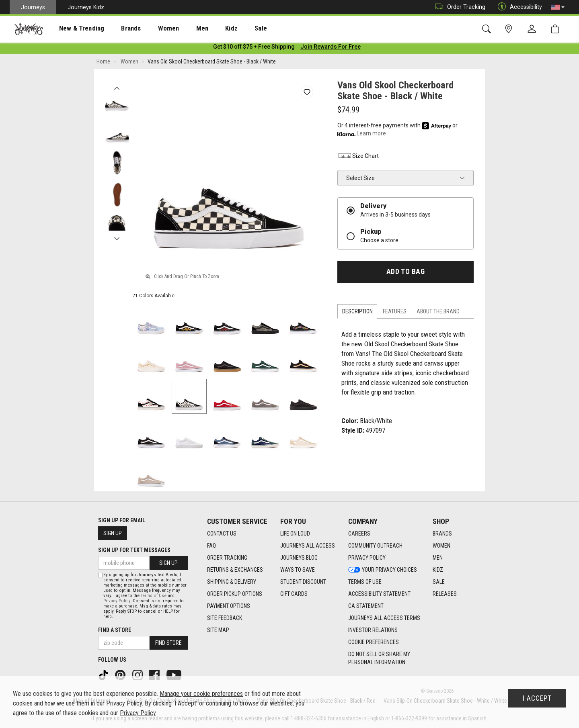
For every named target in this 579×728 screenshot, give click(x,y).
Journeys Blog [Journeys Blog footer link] (299, 558)
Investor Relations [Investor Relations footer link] (373, 630)
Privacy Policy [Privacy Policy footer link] (367, 558)
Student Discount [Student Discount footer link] (303, 582)
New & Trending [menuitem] (74, 29)
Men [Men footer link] (438, 558)
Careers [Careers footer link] (359, 534)
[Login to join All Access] (254, 48)
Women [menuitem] (152, 29)
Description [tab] (357, 313)
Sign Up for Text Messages (134, 550)
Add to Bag (406, 273)
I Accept (537, 698)
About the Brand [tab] (438, 313)
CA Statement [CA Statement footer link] (366, 606)
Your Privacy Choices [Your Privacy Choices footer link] (383, 570)
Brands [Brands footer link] (442, 534)
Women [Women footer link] (441, 546)
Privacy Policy (117, 601)
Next (117, 238)
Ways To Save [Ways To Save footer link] (298, 570)
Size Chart (358, 157)
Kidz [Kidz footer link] (438, 570)
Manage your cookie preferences (201, 694)
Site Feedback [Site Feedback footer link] (225, 618)
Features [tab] (395, 313)
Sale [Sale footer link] (439, 582)
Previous (117, 88)
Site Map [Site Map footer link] (218, 630)
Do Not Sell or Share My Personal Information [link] (379, 658)
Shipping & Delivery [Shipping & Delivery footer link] (232, 582)
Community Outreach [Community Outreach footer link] (375, 546)
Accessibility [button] (518, 7)
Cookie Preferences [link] (374, 642)
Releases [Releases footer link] (445, 594)
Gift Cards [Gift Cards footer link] (294, 594)
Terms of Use (154, 596)
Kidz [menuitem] (207, 29)
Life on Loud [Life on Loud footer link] (295, 534)
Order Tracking (458, 7)
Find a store (115, 630)
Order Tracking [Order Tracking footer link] (227, 558)
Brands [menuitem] (118, 29)
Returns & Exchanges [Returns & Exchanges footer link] (235, 570)
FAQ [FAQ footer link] (211, 546)
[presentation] (74, 28)
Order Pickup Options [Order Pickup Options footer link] (235, 594)
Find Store (168, 643)
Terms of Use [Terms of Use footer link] (365, 582)
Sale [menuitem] (232, 29)
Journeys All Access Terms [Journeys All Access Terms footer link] (384, 618)
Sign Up (113, 533)
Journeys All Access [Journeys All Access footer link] (308, 546)
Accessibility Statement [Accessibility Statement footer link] (379, 594)
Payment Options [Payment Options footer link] (229, 606)
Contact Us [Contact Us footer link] (222, 534)
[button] (558, 7)
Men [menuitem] (181, 29)
